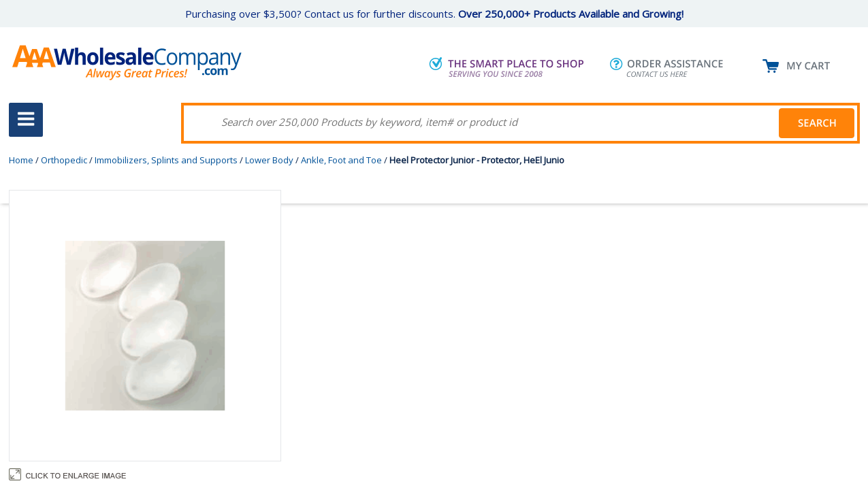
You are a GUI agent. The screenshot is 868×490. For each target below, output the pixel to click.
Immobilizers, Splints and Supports (166, 160)
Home (21, 160)
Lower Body (269, 160)
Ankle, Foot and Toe (341, 160)
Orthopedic (64, 160)
